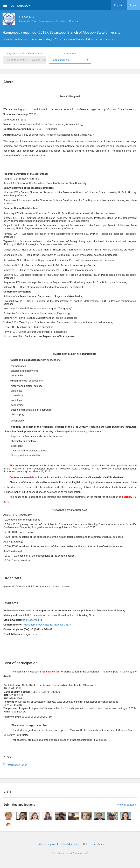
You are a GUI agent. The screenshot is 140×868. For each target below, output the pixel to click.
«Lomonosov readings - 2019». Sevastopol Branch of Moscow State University (61, 33)
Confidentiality (71, 844)
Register (119, 5)
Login (133, 5)
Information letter (17, 765)
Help (86, 844)
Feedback (98, 844)
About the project (48, 844)
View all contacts (127, 805)
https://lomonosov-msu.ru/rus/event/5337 (47, 625)
